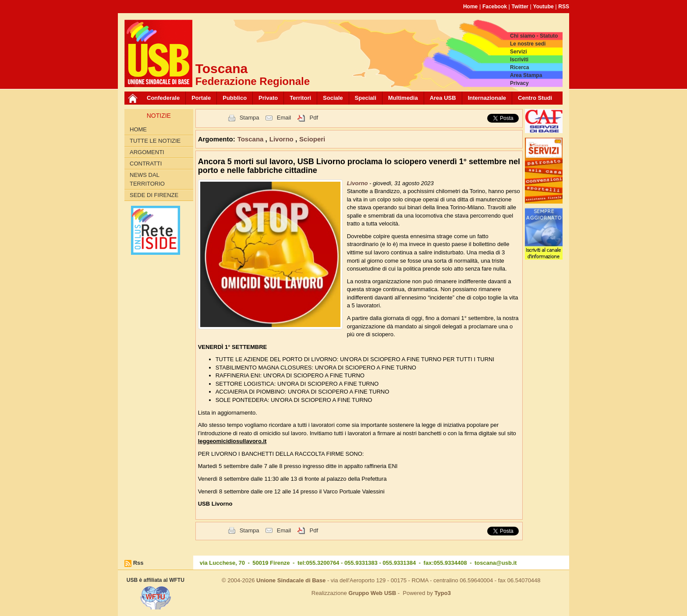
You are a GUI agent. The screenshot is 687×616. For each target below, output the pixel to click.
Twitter (520, 7)
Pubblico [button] (235, 98)
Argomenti (147, 152)
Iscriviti (519, 60)
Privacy (519, 83)
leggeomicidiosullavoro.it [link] (232, 441)
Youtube (544, 7)
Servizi (519, 52)
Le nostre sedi (528, 44)
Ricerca (519, 67)
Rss (138, 563)
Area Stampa (526, 75)
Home (470, 7)
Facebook (495, 7)
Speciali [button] (366, 98)
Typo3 (443, 593)
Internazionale (487, 98)
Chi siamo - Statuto (534, 36)
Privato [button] (268, 98)
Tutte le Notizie (155, 141)
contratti (146, 164)
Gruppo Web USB (372, 593)
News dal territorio (147, 179)
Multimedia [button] (403, 98)
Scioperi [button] (312, 139)
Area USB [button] (443, 98)
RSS (564, 7)
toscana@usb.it (496, 563)
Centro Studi (535, 98)
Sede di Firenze (154, 195)
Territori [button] (300, 98)
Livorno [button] (282, 139)
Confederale (163, 98)
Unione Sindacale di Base (291, 580)
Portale (201, 98)
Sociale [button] (333, 98)
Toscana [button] (251, 139)
